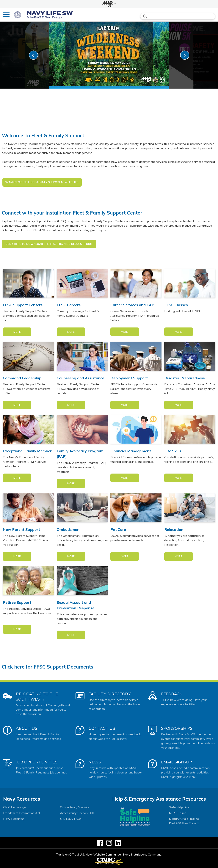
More (17, 332)
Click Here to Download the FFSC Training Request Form (49, 244)
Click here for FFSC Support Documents (48, 667)
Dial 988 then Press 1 (184, 823)
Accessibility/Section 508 (77, 813)
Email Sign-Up (177, 762)
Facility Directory (110, 694)
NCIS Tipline (178, 813)
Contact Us (102, 728)
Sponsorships (177, 728)
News (95, 762)
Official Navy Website (75, 807)
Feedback (172, 694)
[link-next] (185, 55)
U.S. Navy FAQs (71, 819)
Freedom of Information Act (22, 813)
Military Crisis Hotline (184, 819)
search (145, 16)
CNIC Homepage (14, 807)
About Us (27, 728)
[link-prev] (33, 55)
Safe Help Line (179, 807)
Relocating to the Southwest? (37, 696)
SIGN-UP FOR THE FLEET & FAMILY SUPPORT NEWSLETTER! (42, 182)
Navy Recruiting (14, 819)
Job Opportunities (37, 762)
